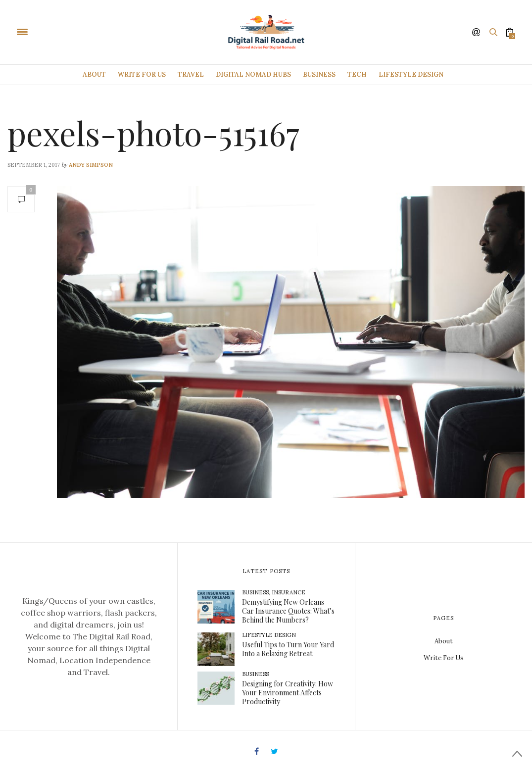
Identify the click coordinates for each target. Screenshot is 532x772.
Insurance (289, 592)
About (94, 74)
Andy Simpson (91, 165)
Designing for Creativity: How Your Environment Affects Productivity (288, 693)
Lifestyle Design (411, 74)
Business (319, 74)
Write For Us (142, 74)
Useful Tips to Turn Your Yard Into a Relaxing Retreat (288, 649)
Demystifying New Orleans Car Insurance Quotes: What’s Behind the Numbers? (288, 611)
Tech (357, 74)
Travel (191, 74)
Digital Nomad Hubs (253, 74)
